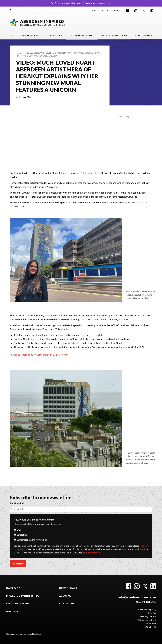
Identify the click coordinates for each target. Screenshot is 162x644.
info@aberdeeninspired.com (137, 597)
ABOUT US (65, 596)
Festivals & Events (82, 35)
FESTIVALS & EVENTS (19, 604)
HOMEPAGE (13, 588)
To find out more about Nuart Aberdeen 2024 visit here (39, 355)
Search (10, 10)
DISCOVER (12, 611)
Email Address (18, 503)
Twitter (144, 11)
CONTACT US (67, 604)
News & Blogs (143, 35)
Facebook (128, 11)
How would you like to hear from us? (34, 520)
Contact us (115, 11)
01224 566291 (146, 602)
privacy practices (92, 553)
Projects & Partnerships (26, 35)
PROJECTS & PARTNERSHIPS (23, 596)
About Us (98, 11)
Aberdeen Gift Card (114, 35)
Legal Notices (34, 634)
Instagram (136, 11)
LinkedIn (152, 11)
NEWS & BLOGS (68, 588)
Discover (56, 35)
